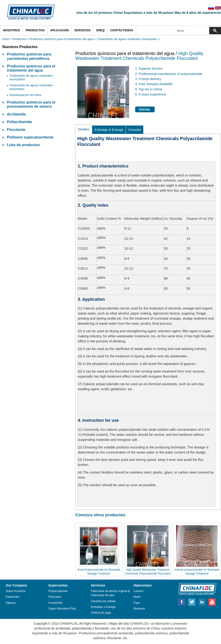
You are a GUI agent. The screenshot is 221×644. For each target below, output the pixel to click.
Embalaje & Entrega (109, 130)
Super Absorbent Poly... (63, 609)
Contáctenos (122, 30)
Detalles (84, 129)
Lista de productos (23, 145)
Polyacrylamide (58, 591)
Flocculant (55, 597)
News (137, 597)
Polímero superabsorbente (30, 137)
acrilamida (63, 628)
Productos (35, 30)
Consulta (135, 130)
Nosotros (12, 30)
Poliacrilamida (19, 122)
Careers (139, 591)
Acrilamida (16, 114)
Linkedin (202, 601)
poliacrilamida (82, 628)
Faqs (137, 603)
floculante (102, 628)
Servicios (83, 30)
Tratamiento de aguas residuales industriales (31, 87)
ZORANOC (195, 589)
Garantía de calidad (103, 601)
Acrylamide (55, 603)
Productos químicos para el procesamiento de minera (31, 104)
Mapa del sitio (119, 624)
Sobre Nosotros (16, 591)
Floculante (16, 130)
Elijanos (11, 603)
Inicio (6, 39)
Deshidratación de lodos (25, 95)
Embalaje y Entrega (103, 607)
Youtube (212, 601)
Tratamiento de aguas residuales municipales (127, 39)
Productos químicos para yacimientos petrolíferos (29, 56)
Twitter (192, 601)
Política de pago (101, 613)
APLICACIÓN (60, 30)
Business (139, 609)
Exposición (13, 597)
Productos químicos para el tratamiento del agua (62, 39)
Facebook (182, 601)
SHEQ (100, 30)
